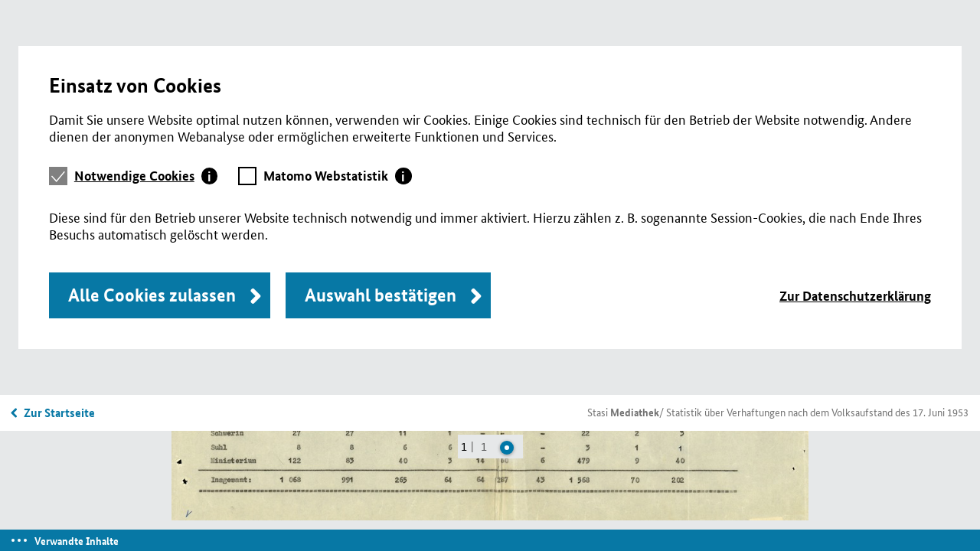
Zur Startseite (59, 412)
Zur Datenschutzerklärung (855, 296)
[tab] (146, 176)
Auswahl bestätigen (381, 295)
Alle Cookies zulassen (152, 295)
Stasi (623, 412)
